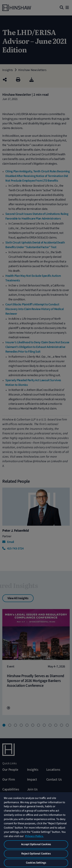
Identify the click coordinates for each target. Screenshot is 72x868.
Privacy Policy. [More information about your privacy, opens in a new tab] (34, 836)
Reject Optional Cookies (36, 854)
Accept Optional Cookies (36, 844)
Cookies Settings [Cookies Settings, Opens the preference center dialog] (36, 863)
